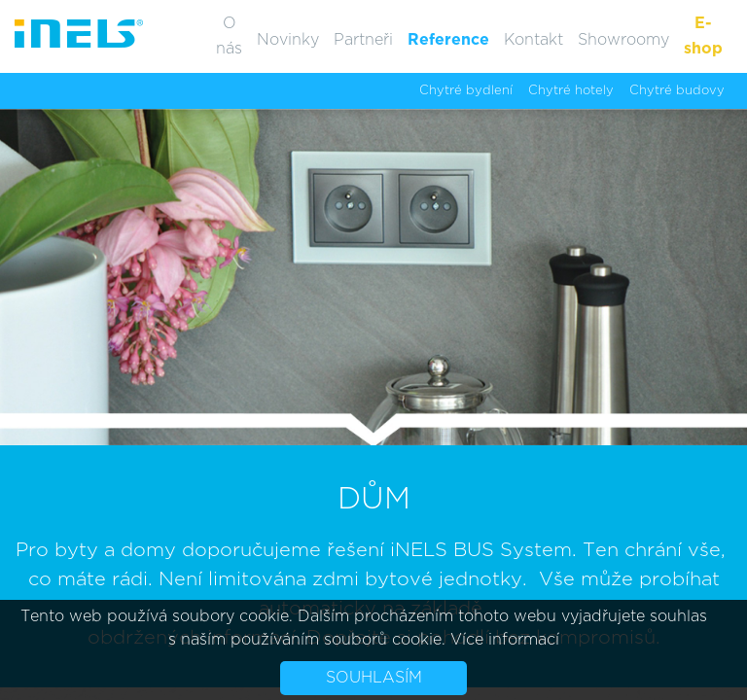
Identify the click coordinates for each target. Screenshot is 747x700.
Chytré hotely (571, 91)
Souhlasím (374, 678)
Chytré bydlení (466, 91)
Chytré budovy (677, 91)
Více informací (505, 640)
